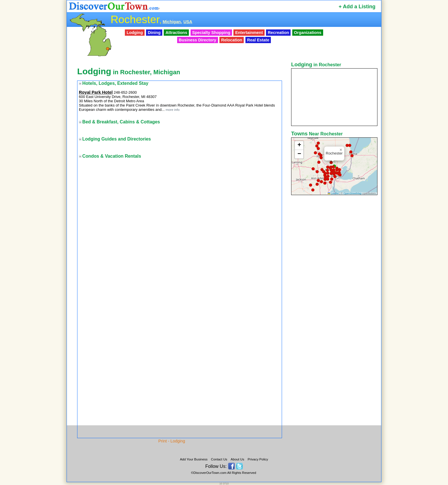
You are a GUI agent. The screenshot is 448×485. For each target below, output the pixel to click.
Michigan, (172, 22)
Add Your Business (194, 459)
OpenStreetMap (353, 193)
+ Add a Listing (357, 7)
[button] (321, 158)
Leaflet (333, 193)
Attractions (176, 33)
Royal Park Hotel (96, 92)
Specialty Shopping (211, 33)
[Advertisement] (335, 286)
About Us (237, 459)
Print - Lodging (172, 441)
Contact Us (219, 459)
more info (173, 110)
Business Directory (198, 40)
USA (188, 22)
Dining (154, 33)
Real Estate (258, 40)
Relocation (232, 40)
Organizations (308, 33)
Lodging (135, 33)
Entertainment (249, 33)
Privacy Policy (258, 459)
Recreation (278, 33)
